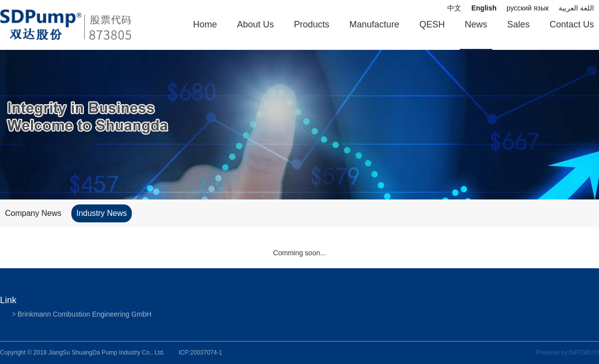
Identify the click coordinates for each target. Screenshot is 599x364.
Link (8, 300)
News (476, 24)
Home (205, 24)
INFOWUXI (584, 353)
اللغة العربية (576, 8)
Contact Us (572, 24)
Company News (33, 213)
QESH (432, 24)
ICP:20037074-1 (200, 353)
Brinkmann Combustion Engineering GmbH (84, 314)
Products (312, 24)
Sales (518, 24)
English (484, 8)
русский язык (528, 8)
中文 (454, 8)
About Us (256, 24)
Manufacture (374, 24)
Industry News (102, 213)
